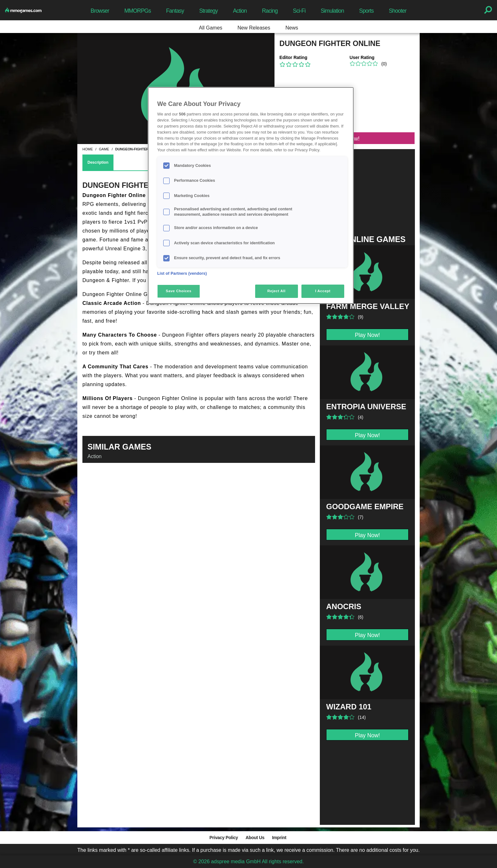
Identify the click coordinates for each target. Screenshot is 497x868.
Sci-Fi (299, 11)
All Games (211, 28)
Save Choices (179, 291)
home (88, 149)
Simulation (332, 11)
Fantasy (175, 11)
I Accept (323, 291)
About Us (255, 838)
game (104, 149)
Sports (366, 11)
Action (240, 11)
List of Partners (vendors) (182, 273)
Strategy (208, 11)
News (292, 28)
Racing (270, 11)
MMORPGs (138, 11)
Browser (100, 11)
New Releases (254, 28)
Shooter (398, 11)
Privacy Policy (224, 838)
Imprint (279, 838)
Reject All (277, 291)
